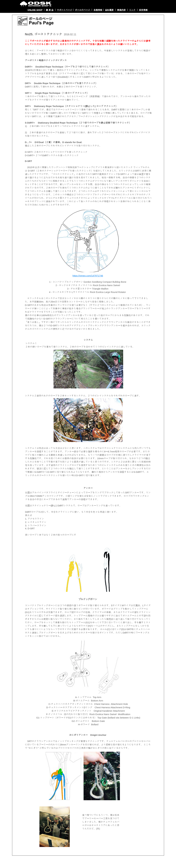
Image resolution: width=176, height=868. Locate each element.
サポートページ (65, 10)
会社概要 (109, 10)
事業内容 (121, 10)
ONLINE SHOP (35, 10)
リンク (132, 10)
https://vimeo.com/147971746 (88, 276)
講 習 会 (50, 10)
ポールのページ (83, 10)
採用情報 (143, 10)
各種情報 (98, 10)
